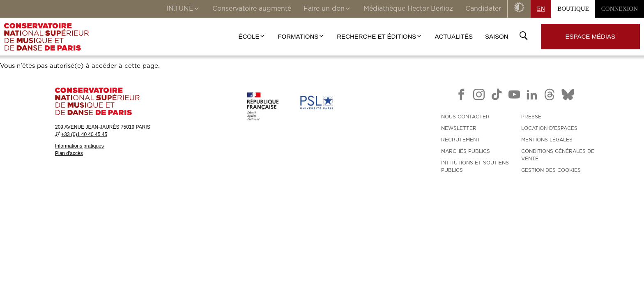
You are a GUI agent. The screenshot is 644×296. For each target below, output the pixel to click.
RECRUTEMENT (461, 140)
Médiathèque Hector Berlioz (408, 9)
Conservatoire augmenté (252, 9)
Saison (497, 36)
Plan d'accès (69, 153)
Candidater (483, 9)
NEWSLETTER (459, 128)
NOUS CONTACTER (465, 117)
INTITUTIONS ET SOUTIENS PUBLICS (475, 166)
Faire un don (327, 9)
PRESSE (531, 117)
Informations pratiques (79, 146)
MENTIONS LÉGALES (547, 140)
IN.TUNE (183, 9)
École (252, 36)
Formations (301, 36)
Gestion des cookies (551, 170)
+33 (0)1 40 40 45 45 (84, 134)
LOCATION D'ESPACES (549, 128)
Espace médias (590, 36)
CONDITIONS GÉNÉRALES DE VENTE (558, 155)
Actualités (454, 36)
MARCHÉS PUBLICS (466, 151)
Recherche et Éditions (379, 36)
